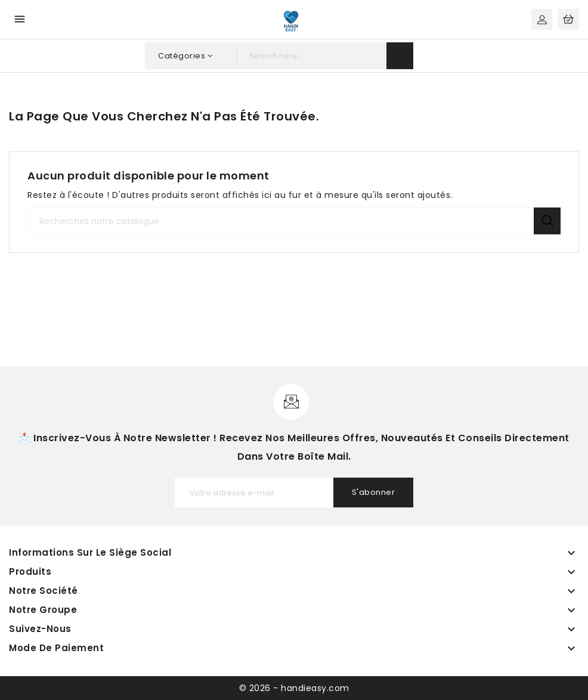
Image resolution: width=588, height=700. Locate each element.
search (400, 56)
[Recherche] (294, 221)
